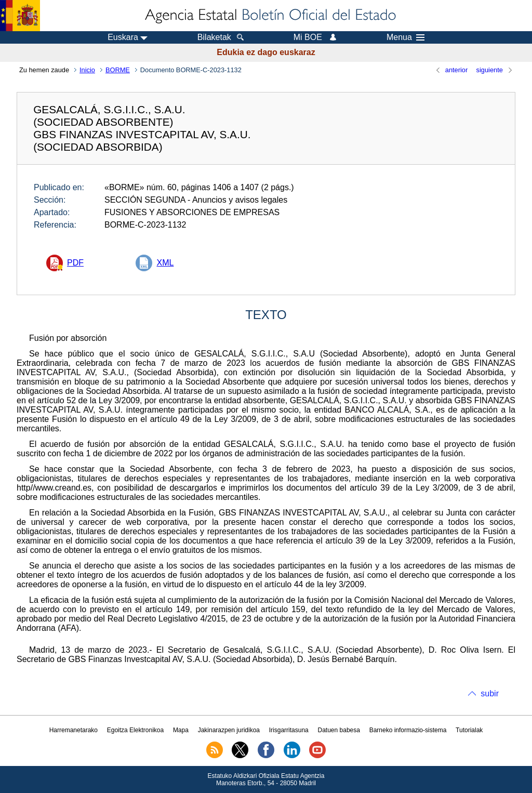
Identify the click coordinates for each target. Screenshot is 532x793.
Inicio (87, 70)
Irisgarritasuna (289, 730)
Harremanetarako (74, 730)
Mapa (181, 730)
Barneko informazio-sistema (408, 730)
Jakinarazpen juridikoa (229, 730)
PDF (75, 263)
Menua (405, 37)
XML (165, 263)
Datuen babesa (339, 730)
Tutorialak (469, 730)
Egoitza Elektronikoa (135, 730)
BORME (118, 70)
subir (490, 693)
